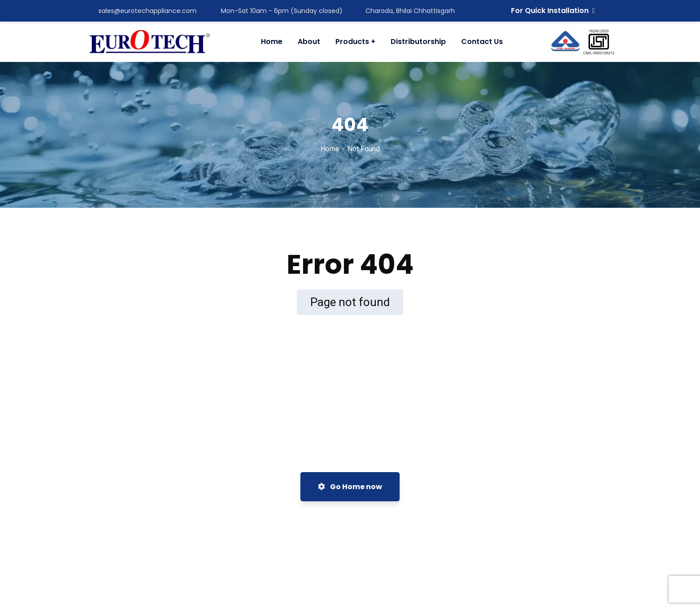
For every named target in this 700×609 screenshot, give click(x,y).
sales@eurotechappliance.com (142, 11)
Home (330, 149)
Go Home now (350, 487)
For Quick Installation (553, 11)
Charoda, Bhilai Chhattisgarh (405, 11)
